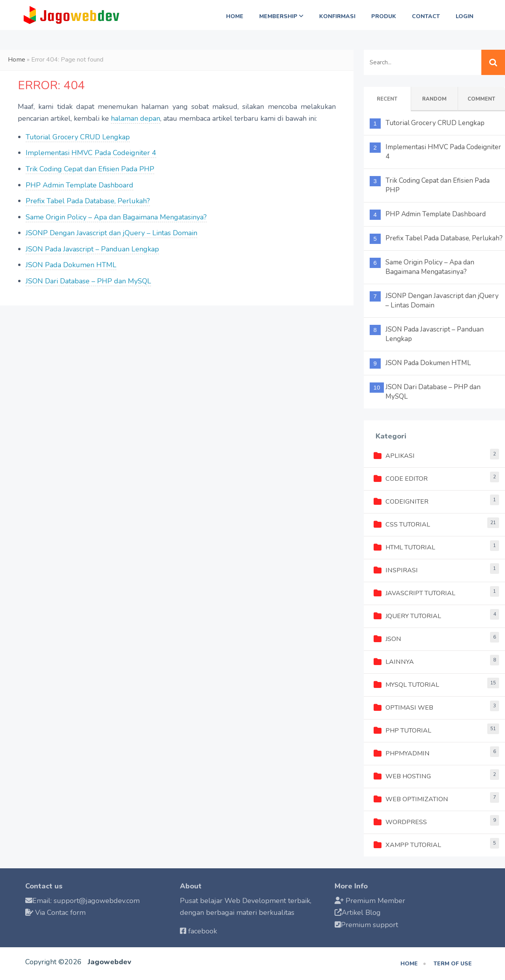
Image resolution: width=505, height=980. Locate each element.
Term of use (453, 964)
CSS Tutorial (402, 525)
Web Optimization (411, 799)
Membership (281, 16)
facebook (203, 931)
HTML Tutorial (404, 547)
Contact (426, 16)
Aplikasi (394, 456)
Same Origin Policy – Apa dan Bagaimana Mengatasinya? (116, 217)
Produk (384, 16)
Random (434, 99)
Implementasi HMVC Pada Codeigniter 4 (91, 153)
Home (235, 16)
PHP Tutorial (402, 731)
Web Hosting (402, 776)
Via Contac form (60, 913)
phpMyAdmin (402, 753)
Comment (481, 99)
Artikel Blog (361, 913)
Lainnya (394, 662)
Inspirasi (396, 570)
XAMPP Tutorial (407, 845)
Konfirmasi (337, 16)
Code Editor (401, 479)
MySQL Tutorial (406, 685)
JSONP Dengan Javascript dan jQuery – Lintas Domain (111, 233)
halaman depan (136, 118)
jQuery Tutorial (407, 616)
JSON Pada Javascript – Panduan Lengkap (92, 249)
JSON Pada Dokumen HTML (71, 265)
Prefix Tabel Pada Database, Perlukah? (88, 201)
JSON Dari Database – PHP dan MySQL (88, 281)
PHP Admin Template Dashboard (79, 185)
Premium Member (375, 901)
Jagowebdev (109, 962)
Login (465, 16)
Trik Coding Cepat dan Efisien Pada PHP (90, 169)
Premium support (369, 925)
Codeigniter (401, 502)
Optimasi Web (403, 708)
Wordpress (400, 822)
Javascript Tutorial (414, 593)
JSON (387, 639)
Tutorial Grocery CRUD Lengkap (78, 137)
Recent (387, 99)
